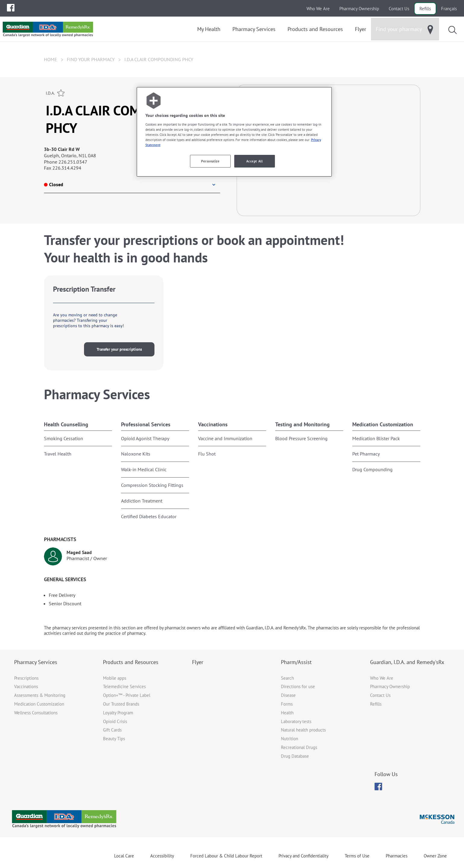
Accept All (255, 161)
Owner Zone (435, 856)
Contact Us (399, 9)
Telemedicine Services (124, 686)
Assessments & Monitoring (40, 695)
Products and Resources (131, 662)
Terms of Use (357, 856)
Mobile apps (115, 678)
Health (287, 713)
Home (51, 59)
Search (287, 678)
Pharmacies (397, 856)
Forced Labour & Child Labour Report (226, 856)
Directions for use (298, 686)
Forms (287, 704)
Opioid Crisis (115, 721)
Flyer (198, 662)
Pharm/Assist (296, 662)
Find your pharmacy (91, 59)
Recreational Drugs (299, 747)
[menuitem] (11, 8)
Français (449, 9)
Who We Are (318, 9)
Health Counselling (66, 424)
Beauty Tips (114, 739)
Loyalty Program (118, 713)
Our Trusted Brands (121, 704)
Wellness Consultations (36, 713)
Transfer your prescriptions (119, 349)
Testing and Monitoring (302, 424)
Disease (288, 695)
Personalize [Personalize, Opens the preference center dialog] (210, 161)
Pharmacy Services (36, 662)
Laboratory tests (296, 721)
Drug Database (295, 756)
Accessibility (162, 856)
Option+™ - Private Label (127, 695)
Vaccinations (213, 424)
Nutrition (290, 739)
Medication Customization (383, 424)
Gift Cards (112, 730)
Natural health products (303, 730)
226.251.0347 (73, 162)
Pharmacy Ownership (359, 9)
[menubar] (11, 8)
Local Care (124, 856)
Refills (425, 9)
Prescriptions (26, 678)
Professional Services (146, 424)
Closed (54, 184)
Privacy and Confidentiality (304, 856)
